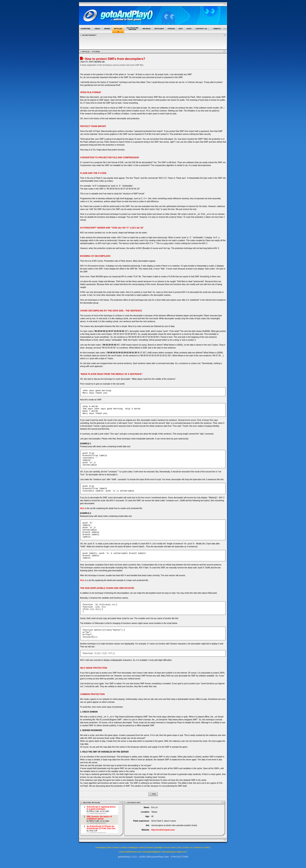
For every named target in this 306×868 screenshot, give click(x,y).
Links (179, 848)
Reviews (150, 848)
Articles (124, 848)
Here (82, 508)
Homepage (101, 848)
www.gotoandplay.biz (152, 852)
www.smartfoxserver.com (130, 852)
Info (174, 848)
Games (116, 848)
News (109, 848)
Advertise (198, 848)
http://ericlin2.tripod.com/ (163, 830)
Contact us (188, 848)
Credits (206, 848)
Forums (167, 848)
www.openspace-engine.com (174, 852)
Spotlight (159, 848)
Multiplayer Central (137, 848)
